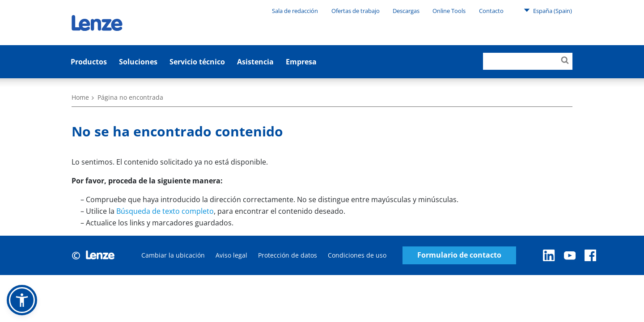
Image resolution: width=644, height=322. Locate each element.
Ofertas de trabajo (356, 11)
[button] (22, 300)
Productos (89, 62)
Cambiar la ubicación (173, 255)
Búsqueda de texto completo (165, 211)
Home (80, 97)
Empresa (301, 62)
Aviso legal (231, 255)
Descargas (406, 11)
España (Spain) (548, 10)
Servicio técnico (197, 62)
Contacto (491, 11)
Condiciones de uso (357, 255)
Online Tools (449, 11)
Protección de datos (288, 255)
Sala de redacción (295, 11)
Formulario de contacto (459, 255)
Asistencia (255, 62)
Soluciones (138, 62)
